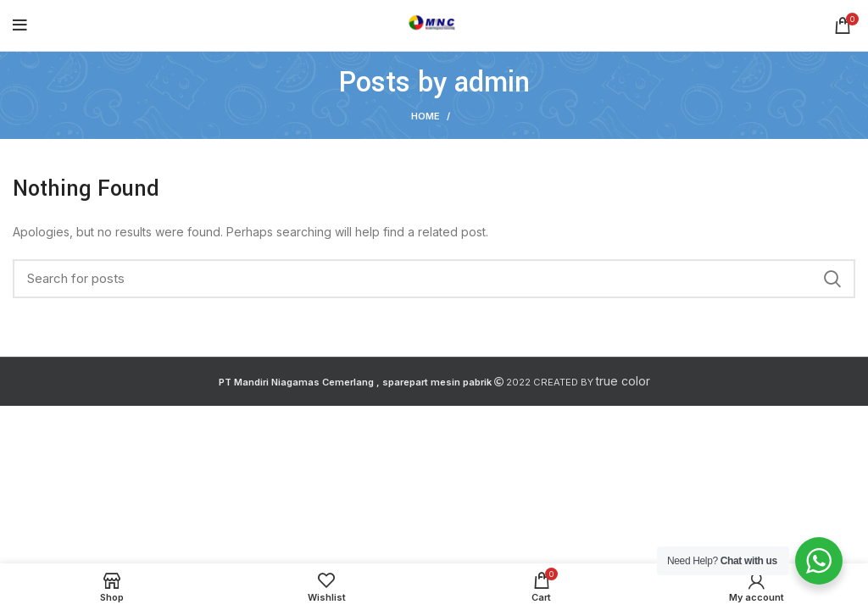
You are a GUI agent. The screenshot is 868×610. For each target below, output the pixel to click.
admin (492, 83)
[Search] (434, 279)
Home (426, 116)
